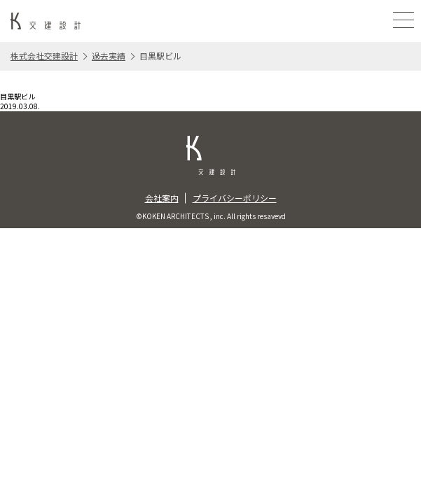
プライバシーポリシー (235, 198)
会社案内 (162, 198)
